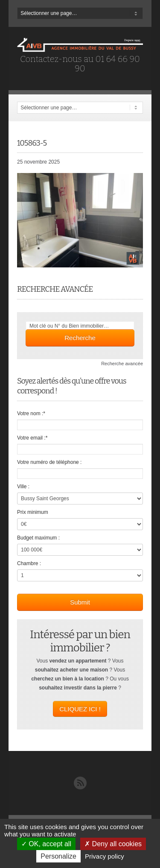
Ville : (23, 487)
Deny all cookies (113, 844)
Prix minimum (33, 512)
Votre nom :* (31, 413)
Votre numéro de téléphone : (49, 462)
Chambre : (29, 563)
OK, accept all (46, 844)
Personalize (58, 856)
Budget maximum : (38, 538)
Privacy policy (105, 856)
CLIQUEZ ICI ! (80, 709)
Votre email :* (32, 438)
